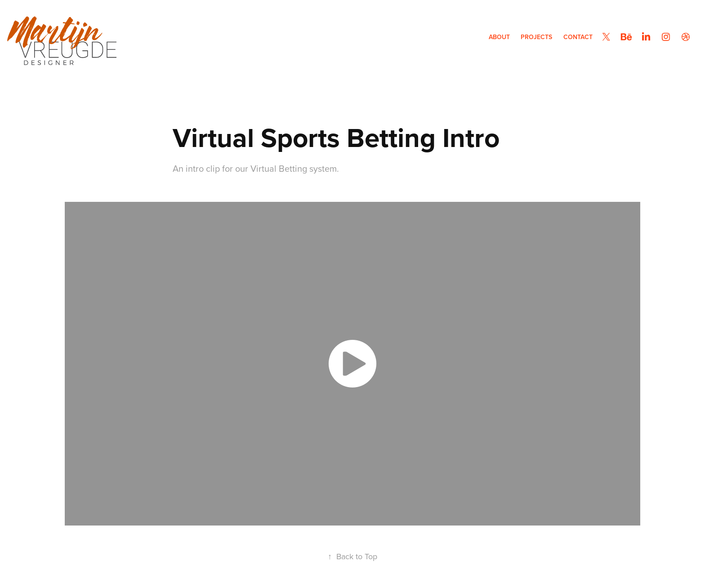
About (499, 37)
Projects (536, 37)
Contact (578, 37)
